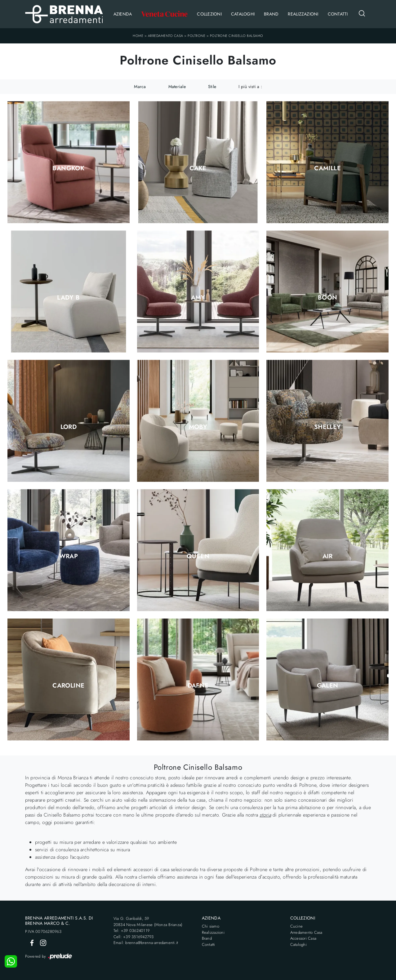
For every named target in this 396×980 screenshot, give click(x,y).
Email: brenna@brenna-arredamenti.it (146, 943)
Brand (271, 14)
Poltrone (196, 36)
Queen (198, 556)
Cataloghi (243, 14)
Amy (198, 298)
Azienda (123, 14)
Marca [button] (140, 87)
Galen (328, 686)
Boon (328, 298)
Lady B (68, 298)
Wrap (69, 556)
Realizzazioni (303, 14)
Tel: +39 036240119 (132, 931)
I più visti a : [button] (250, 87)
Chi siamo (211, 926)
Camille (327, 168)
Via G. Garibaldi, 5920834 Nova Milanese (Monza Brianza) (148, 922)
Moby (198, 427)
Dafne (198, 686)
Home (138, 36)
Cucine (297, 926)
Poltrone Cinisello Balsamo (237, 36)
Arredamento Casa (166, 36)
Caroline (68, 686)
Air (328, 556)
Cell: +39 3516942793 (134, 937)
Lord (69, 427)
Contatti (338, 14)
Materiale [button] (177, 87)
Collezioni (209, 14)
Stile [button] (212, 87)
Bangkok (68, 168)
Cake (198, 168)
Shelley (328, 427)
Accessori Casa (303, 938)
